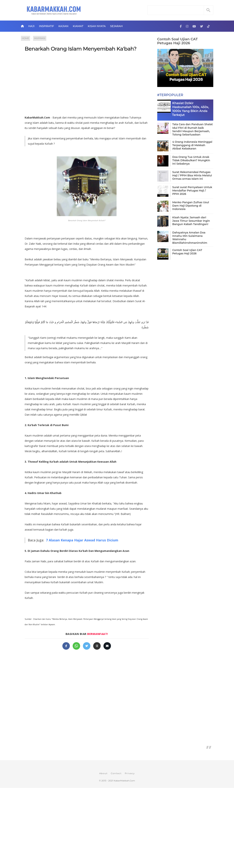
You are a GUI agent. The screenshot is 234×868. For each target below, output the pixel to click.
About (103, 773)
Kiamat (78, 26)
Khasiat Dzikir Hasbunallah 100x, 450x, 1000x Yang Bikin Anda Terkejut (191, 109)
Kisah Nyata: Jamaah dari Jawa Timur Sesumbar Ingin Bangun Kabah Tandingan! (191, 221)
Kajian (63, 26)
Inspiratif (47, 26)
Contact (116, 773)
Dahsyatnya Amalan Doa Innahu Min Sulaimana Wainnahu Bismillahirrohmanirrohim (190, 238)
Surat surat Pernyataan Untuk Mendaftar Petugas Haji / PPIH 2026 (192, 191)
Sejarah (116, 26)
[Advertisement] (87, 85)
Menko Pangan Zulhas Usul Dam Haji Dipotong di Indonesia (191, 206)
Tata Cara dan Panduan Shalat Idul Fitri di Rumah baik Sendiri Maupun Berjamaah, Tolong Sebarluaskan (193, 129)
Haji (31, 26)
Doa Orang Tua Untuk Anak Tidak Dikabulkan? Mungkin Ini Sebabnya (191, 160)
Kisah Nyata (97, 26)
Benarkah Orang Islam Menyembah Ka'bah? (81, 49)
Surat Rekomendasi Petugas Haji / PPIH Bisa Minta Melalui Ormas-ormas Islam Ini (192, 175)
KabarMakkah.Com (124, 781)
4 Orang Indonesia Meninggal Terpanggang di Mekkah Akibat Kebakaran (192, 145)
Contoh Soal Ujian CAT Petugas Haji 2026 (178, 41)
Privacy (130, 773)
